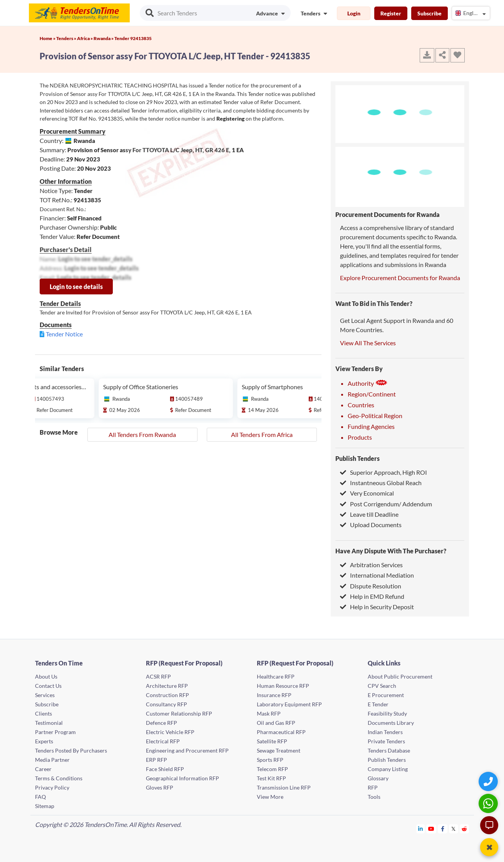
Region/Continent (372, 394)
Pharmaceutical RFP (281, 732)
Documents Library (391, 723)
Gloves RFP (160, 787)
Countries (361, 405)
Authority (368, 383)
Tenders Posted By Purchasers (71, 750)
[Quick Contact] (489, 781)
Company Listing (388, 769)
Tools (374, 797)
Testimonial (49, 723)
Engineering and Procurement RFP (187, 750)
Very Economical (367, 493)
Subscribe (429, 13)
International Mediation (377, 575)
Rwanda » (104, 38)
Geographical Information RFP (183, 778)
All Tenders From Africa (262, 434)
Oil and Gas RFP (276, 723)
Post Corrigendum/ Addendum (386, 504)
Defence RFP (162, 723)
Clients (44, 713)
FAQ (40, 797)
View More (270, 797)
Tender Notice (64, 334)
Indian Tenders (385, 732)
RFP (373, 787)
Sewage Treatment (279, 750)
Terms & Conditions (59, 778)
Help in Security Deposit (377, 607)
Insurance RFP (274, 695)
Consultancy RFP (167, 704)
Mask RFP (269, 713)
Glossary (378, 778)
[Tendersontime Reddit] (465, 829)
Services (45, 695)
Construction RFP (167, 695)
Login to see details (76, 286)
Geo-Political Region (375, 416)
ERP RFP (157, 760)
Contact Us (48, 686)
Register (391, 13)
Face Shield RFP (165, 769)
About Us (46, 676)
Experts (44, 741)
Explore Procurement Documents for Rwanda (400, 278)
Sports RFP (270, 760)
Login (354, 13)
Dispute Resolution (371, 586)
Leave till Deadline (369, 514)
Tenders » (67, 38)
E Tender (378, 704)
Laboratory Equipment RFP (289, 704)
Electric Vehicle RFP (170, 732)
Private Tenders (386, 741)
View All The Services (368, 343)
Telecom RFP (272, 769)
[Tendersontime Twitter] (454, 829)
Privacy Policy (52, 787)
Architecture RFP (167, 686)
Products (360, 437)
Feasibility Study (387, 713)
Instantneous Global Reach (381, 483)
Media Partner (52, 760)
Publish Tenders (357, 458)
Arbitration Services (371, 565)
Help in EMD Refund (372, 596)
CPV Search (382, 686)
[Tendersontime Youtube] (431, 829)
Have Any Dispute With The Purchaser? (391, 551)
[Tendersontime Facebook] (443, 829)
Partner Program (55, 732)
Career (43, 769)
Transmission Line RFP (284, 787)
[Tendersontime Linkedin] (421, 829)
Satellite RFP (272, 741)
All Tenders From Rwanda (142, 434)
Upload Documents (371, 525)
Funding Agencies (371, 426)
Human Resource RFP (283, 686)
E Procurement (386, 695)
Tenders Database (389, 750)
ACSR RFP (158, 676)
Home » (48, 38)
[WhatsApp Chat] (489, 803)
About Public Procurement (400, 676)
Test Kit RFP (271, 778)
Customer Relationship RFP (179, 713)
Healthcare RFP (276, 676)
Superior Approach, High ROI (383, 472)
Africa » (85, 38)
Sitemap (45, 806)
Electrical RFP (163, 741)
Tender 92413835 (133, 38)
